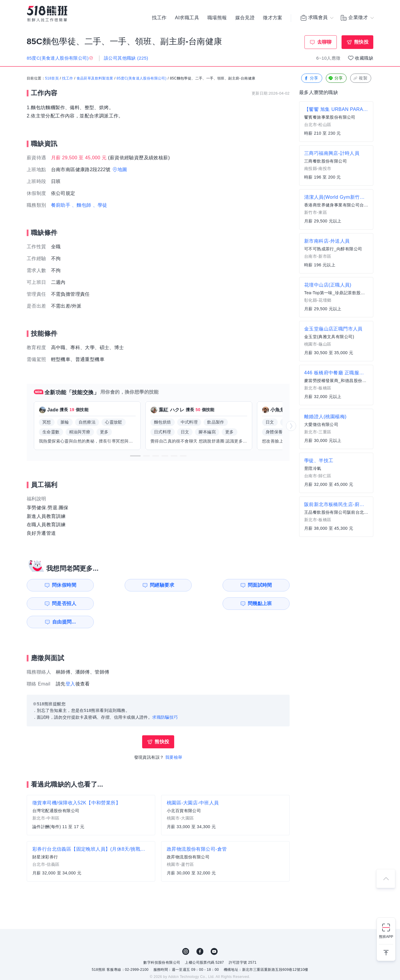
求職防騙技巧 (165, 699)
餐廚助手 (61, 205)
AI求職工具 (187, 18)
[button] (135, 456)
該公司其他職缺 (126, 58)
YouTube (214, 933)
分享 (311, 78)
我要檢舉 (174, 739)
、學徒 (100, 205)
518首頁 (52, 79)
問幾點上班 (61, 603)
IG (186, 933)
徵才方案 (273, 18)
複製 (360, 78)
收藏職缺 (364, 58)
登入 (70, 665)
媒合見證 (245, 18)
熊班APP (386, 937)
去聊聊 (324, 42)
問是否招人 (263, 585)
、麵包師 (82, 205)
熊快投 (361, 42)
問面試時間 (196, 585)
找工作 (159, 18)
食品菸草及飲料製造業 (95, 79)
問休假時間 (61, 585)
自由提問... (129, 603)
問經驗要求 (128, 585)
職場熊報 (217, 18)
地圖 (122, 170)
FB (200, 933)
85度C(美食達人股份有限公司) (142, 79)
